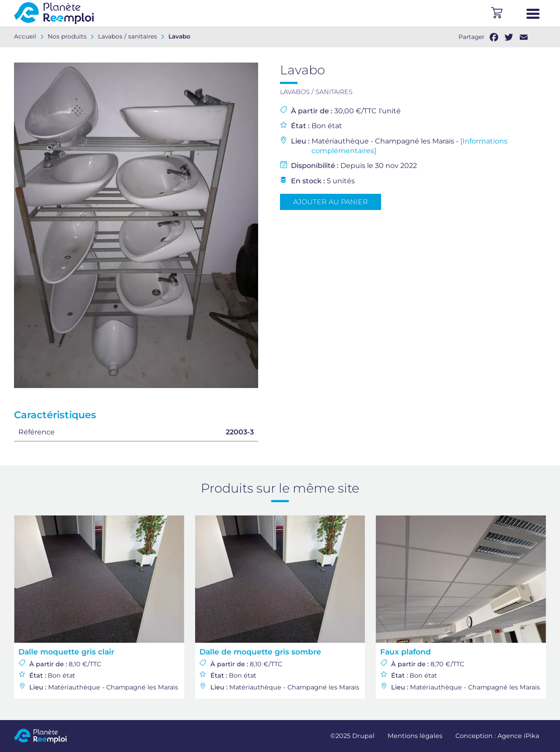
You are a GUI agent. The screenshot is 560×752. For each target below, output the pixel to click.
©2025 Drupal (352, 736)
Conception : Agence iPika (497, 736)
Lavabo (179, 36)
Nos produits (67, 36)
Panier (497, 13)
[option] (136, 225)
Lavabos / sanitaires (128, 36)
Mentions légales (415, 736)
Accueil (25, 36)
